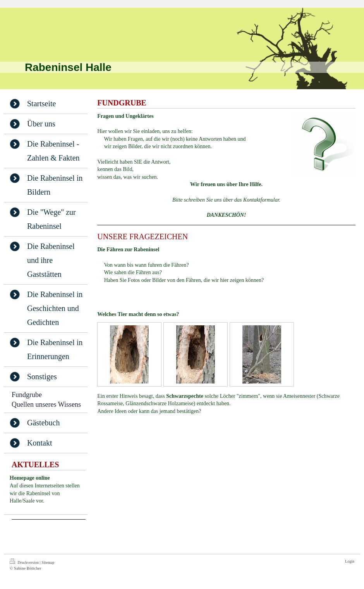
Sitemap (48, 562)
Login (350, 561)
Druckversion (25, 561)
